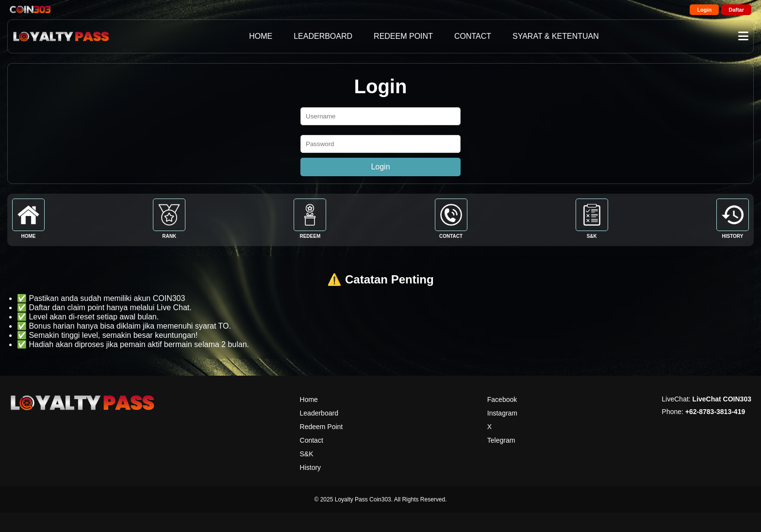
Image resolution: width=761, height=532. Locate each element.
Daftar (736, 10)
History (311, 467)
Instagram (502, 413)
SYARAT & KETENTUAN (556, 36)
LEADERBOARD (323, 36)
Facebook (502, 399)
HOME (261, 36)
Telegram (501, 440)
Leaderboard (319, 413)
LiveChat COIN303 (722, 399)
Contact (312, 440)
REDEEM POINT (403, 36)
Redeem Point (322, 427)
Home (309, 399)
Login (704, 10)
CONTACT (473, 36)
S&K (307, 454)
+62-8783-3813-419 (715, 412)
